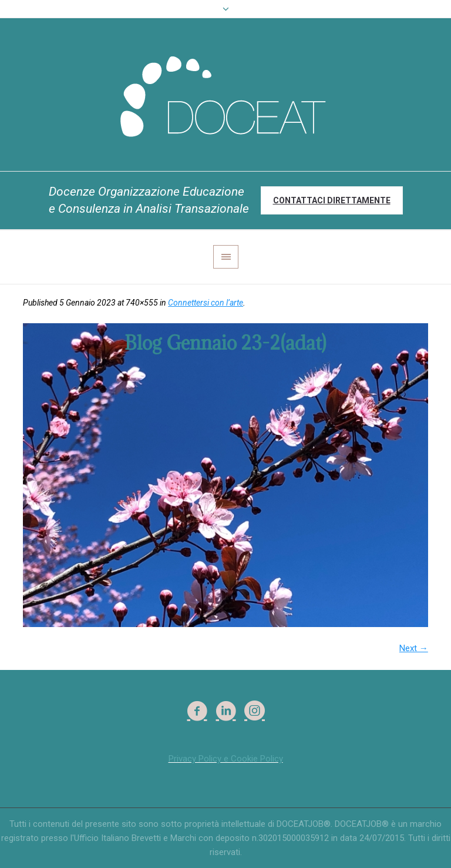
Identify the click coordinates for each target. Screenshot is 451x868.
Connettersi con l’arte (206, 303)
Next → (414, 648)
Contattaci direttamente (332, 200)
